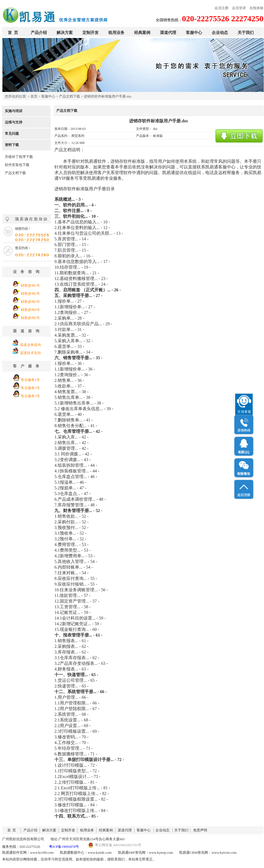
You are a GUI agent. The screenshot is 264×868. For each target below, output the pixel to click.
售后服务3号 (30, 396)
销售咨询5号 (30, 318)
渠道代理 (168, 33)
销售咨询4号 (30, 310)
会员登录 (239, 8)
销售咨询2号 (30, 294)
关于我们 (246, 33)
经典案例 (142, 33)
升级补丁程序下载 (19, 157)
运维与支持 (14, 122)
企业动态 (220, 33)
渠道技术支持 (30, 353)
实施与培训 (14, 111)
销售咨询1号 (30, 286)
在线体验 (256, 8)
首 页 (13, 33)
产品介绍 (39, 33)
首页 (34, 96)
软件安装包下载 (17, 165)
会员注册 (221, 8)
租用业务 (116, 33)
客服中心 (194, 33)
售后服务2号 (30, 388)
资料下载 (12, 145)
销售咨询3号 (30, 302)
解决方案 (65, 33)
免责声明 (200, 830)
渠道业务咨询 (30, 345)
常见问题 (12, 134)
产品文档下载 (70, 96)
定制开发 (91, 33)
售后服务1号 (30, 380)
